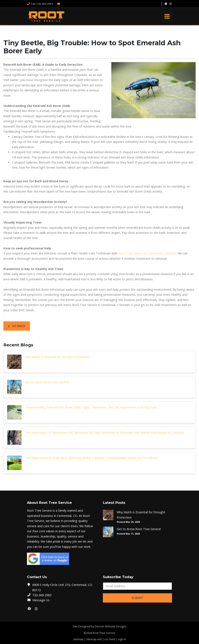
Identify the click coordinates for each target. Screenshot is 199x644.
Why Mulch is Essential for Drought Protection (57, 357)
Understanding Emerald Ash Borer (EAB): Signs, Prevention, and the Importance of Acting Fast (91, 407)
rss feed (110, 639)
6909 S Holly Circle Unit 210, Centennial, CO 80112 (62, 587)
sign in (122, 639)
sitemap (78, 639)
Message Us (41, 600)
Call (40, 4)
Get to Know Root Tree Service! (47, 382)
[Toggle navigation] (167, 16)
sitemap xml (94, 639)
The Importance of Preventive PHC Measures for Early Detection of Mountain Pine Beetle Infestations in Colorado (105, 433)
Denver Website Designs (111, 626)
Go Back (17, 326)
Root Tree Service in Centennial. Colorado (147, 253)
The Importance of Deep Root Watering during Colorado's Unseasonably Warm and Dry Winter (91, 458)
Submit (138, 598)
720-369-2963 (42, 595)
